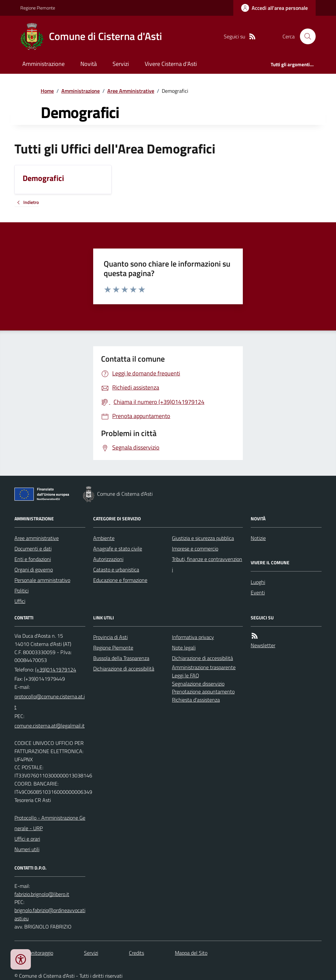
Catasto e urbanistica (116, 570)
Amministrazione (43, 64)
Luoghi (258, 582)
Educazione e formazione (120, 580)
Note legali (184, 648)
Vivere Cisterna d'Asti (171, 64)
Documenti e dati (33, 549)
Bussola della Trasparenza (121, 658)
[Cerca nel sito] (305, 36)
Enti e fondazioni (33, 559)
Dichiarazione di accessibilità (124, 669)
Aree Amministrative (131, 91)
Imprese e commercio (195, 549)
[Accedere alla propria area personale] (274, 8)
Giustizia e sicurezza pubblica (203, 538)
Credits (136, 953)
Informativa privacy (193, 637)
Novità (89, 64)
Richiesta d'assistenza (196, 700)
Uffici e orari (27, 839)
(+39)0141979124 (56, 670)
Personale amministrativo (42, 580)
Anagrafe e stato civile (118, 549)
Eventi (258, 592)
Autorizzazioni (108, 559)
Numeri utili (27, 849)
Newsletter (263, 645)
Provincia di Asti (110, 637)
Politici (21, 590)
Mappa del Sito (191, 953)
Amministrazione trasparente (204, 667)
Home (47, 91)
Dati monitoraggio (34, 953)
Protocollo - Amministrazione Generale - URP (50, 823)
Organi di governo (34, 570)
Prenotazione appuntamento (203, 691)
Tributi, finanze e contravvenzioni (207, 564)
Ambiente (104, 538)
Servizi (121, 64)
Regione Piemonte (38, 8)
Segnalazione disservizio (198, 684)
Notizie (258, 538)
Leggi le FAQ (186, 675)
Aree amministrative (37, 538)
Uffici (20, 601)
